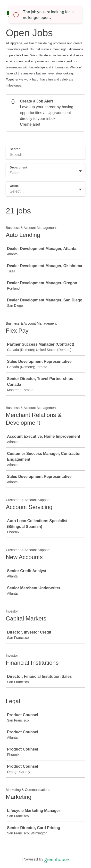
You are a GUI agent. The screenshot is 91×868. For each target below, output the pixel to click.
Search (15, 149)
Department (18, 167)
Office (14, 186)
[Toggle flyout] (80, 171)
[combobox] (10, 173)
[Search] (45, 155)
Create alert (30, 124)
